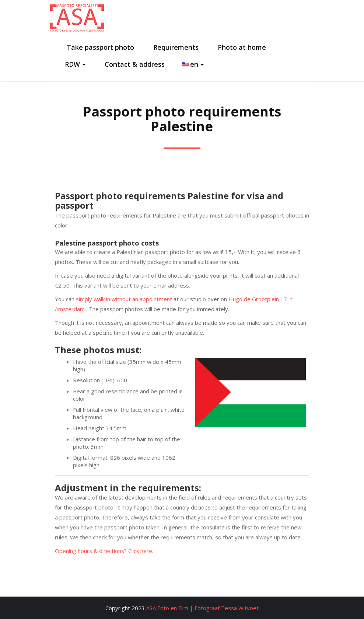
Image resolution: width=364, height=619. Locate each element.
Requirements (175, 47)
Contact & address (134, 64)
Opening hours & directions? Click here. (104, 551)
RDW (75, 64)
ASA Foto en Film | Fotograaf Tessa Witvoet (202, 608)
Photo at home (241, 47)
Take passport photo (99, 47)
